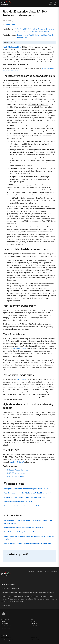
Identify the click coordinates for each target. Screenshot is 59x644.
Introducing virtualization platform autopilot (20, 532)
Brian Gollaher (10, 25)
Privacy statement (6, 637)
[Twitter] (47, 571)
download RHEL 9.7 (16, 462)
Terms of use (34, 637)
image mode (22, 379)
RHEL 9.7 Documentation (17, 476)
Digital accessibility (35, 640)
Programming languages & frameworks (38, 31)
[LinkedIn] (31, 571)
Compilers (33, 29)
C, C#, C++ (19, 29)
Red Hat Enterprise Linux (12, 47)
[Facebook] (54, 571)
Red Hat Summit (6, 628)
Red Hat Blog (34, 623)
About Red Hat (5, 619)
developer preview (20, 348)
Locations (33, 621)
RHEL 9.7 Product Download (18, 470)
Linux (22, 31)
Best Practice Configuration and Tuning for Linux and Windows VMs (28, 543)
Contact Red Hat (6, 623)
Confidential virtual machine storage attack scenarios (23, 527)
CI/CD (26, 29)
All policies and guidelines (8, 640)
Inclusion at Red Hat (7, 626)
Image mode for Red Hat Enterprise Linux (32, 35)
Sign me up (6, 605)
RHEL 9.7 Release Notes (16, 473)
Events (3, 621)
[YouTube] (39, 571)
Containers (42, 29)
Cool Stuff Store (35, 626)
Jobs (32, 619)
